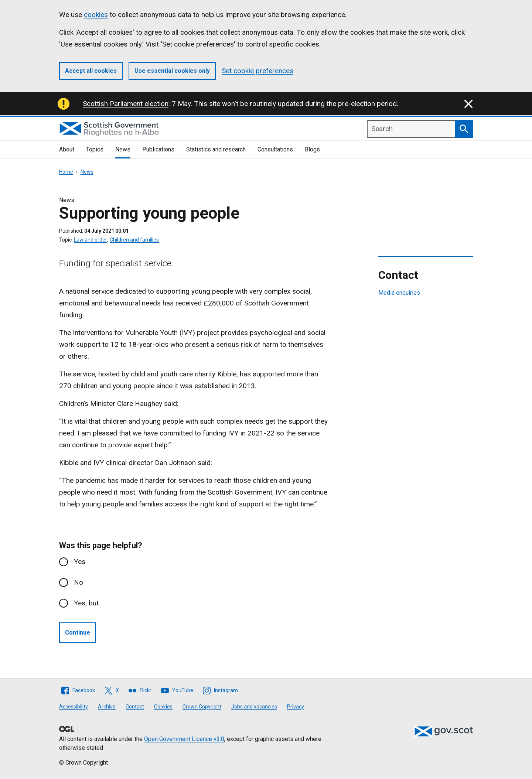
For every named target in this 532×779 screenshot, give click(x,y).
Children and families (134, 240)
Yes (80, 562)
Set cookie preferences (258, 71)
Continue (78, 633)
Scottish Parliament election (126, 104)
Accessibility (74, 707)
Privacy (296, 707)
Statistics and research (216, 149)
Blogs (312, 149)
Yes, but (86, 603)
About (67, 149)
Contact (135, 707)
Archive (107, 707)
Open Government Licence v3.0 (184, 739)
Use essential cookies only (172, 71)
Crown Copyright (202, 707)
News (123, 149)
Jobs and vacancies (254, 707)
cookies (96, 15)
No (79, 582)
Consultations (275, 149)
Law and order (91, 240)
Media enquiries (399, 293)
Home (66, 172)
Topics (95, 149)
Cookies (163, 707)
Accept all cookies (91, 71)
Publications (158, 149)
